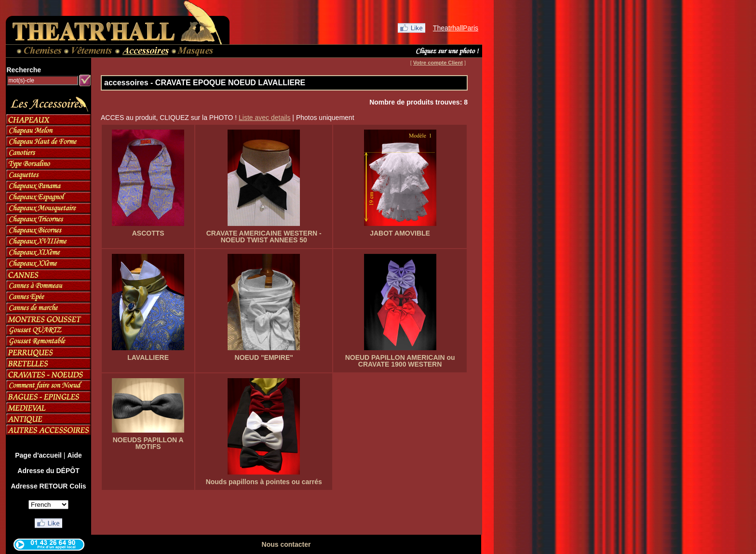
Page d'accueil (38, 455)
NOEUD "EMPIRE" (264, 357)
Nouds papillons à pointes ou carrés (264, 482)
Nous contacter (286, 544)
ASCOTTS (148, 233)
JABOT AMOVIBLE (400, 233)
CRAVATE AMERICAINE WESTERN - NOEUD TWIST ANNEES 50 (264, 237)
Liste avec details (264, 118)
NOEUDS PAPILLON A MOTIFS (148, 443)
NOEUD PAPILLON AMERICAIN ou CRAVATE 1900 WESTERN (400, 361)
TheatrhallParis (456, 28)
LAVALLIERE (148, 357)
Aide (74, 455)
